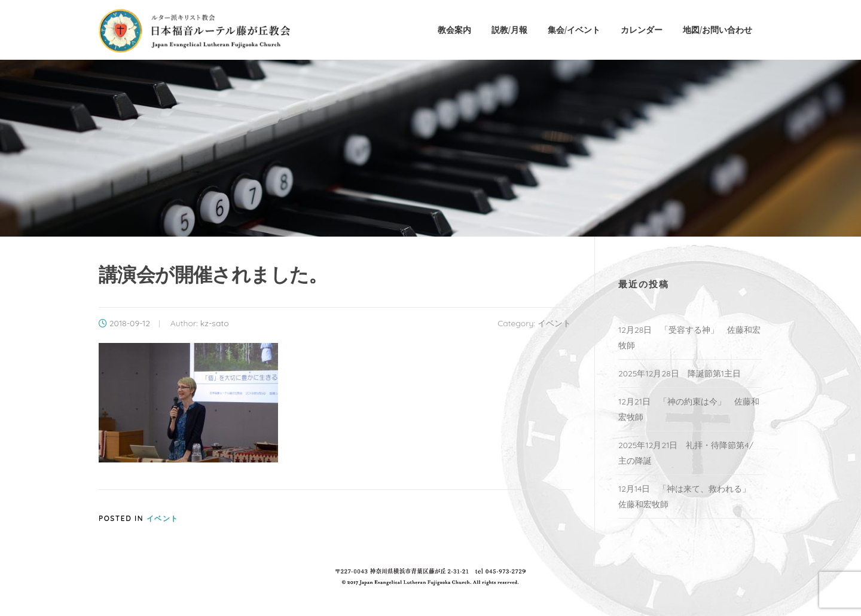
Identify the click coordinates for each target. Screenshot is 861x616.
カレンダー (642, 30)
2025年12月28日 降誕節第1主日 (680, 373)
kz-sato (215, 323)
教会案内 (454, 30)
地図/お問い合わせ (717, 30)
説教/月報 (509, 30)
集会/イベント (574, 30)
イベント (554, 323)
